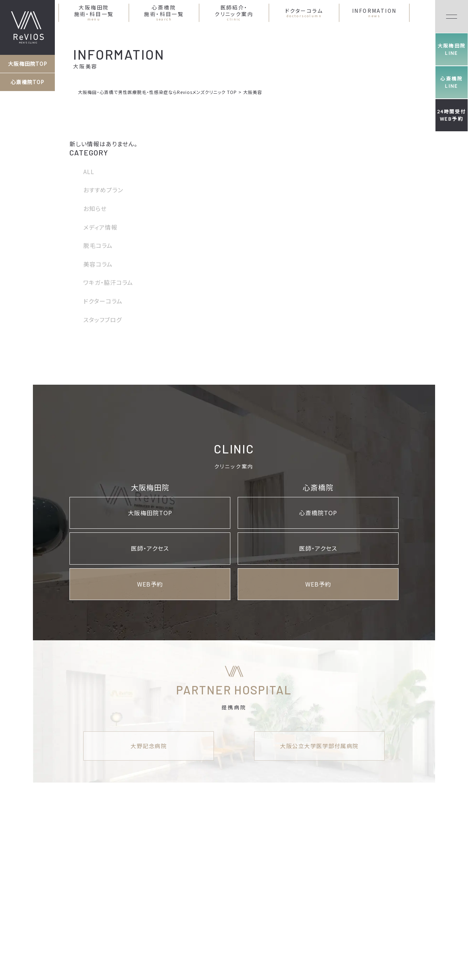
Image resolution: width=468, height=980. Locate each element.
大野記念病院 (149, 746)
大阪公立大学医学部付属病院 (319, 746)
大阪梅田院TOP (28, 64)
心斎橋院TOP (27, 82)
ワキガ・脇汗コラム (108, 282)
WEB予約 (150, 584)
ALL (89, 171)
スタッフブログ (103, 320)
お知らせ (95, 208)
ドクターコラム (304, 13)
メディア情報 (100, 227)
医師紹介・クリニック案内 (234, 13)
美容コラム (98, 264)
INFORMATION (374, 13)
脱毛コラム (98, 245)
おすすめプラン (103, 190)
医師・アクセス (150, 548)
